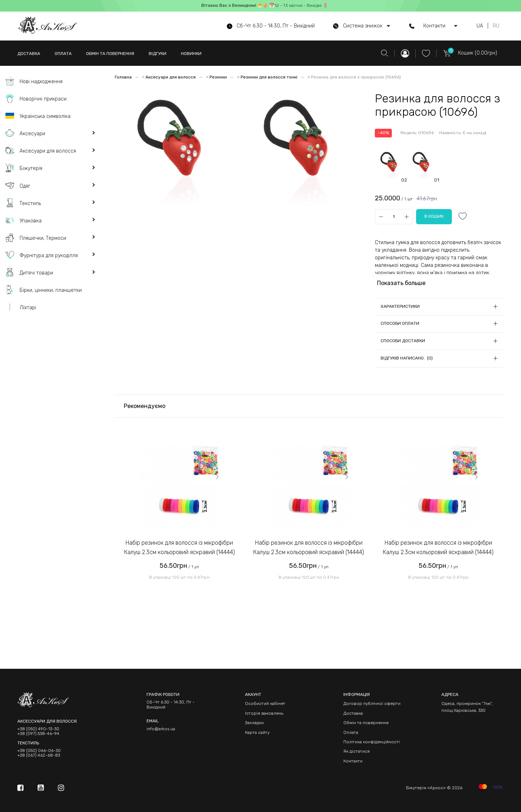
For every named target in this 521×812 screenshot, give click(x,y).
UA (480, 26)
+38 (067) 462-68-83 (39, 755)
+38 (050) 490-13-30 (38, 729)
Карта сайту (257, 732)
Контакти (353, 761)
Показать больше (401, 283)
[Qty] (394, 217)
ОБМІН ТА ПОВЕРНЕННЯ (110, 54)
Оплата (351, 732)
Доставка (353, 713)
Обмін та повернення (366, 723)
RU (496, 26)
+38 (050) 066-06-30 (39, 751)
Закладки (254, 723)
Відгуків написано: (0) (407, 358)
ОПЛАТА (63, 54)
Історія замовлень (264, 713)
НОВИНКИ (191, 54)
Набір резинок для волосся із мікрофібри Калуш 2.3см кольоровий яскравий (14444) (179, 547)
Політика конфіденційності (372, 742)
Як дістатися (357, 751)
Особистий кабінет (265, 703)
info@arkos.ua (161, 729)
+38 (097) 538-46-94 (38, 734)
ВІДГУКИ (158, 54)
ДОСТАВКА (29, 54)
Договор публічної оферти (372, 703)
